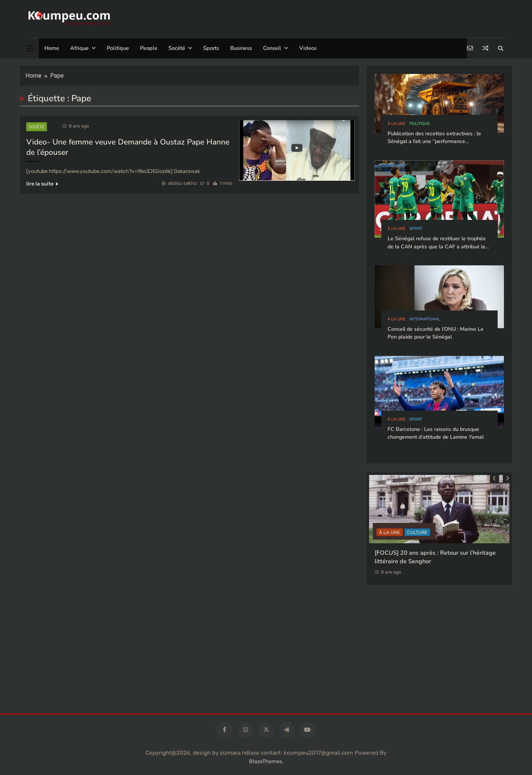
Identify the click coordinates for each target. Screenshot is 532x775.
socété (37, 127)
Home (52, 48)
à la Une (397, 124)
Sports (211, 48)
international (425, 319)
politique (420, 124)
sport (416, 229)
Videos (308, 48)
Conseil (272, 48)
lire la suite (42, 184)
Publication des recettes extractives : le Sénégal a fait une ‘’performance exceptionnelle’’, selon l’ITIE (434, 142)
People (149, 48)
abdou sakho (182, 183)
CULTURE (417, 532)
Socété (177, 48)
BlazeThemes (265, 762)
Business (241, 48)
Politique (118, 48)
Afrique (79, 48)
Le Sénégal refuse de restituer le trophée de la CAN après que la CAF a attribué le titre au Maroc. (437, 247)
